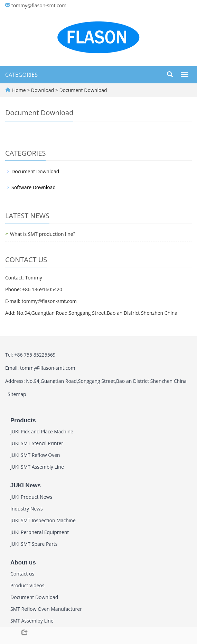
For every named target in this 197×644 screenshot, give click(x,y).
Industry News (27, 509)
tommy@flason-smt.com (39, 5)
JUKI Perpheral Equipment (40, 532)
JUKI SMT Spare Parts (34, 544)
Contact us (22, 574)
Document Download (83, 90)
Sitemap (17, 394)
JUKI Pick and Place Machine (42, 431)
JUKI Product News (31, 497)
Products (23, 420)
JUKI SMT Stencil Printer (37, 443)
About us (23, 563)
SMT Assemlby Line (32, 621)
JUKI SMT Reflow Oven (35, 455)
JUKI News (26, 485)
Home (19, 90)
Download (43, 90)
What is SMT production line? (43, 234)
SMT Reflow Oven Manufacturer (46, 609)
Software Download (34, 187)
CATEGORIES (21, 75)
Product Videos (27, 585)
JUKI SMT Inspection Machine (43, 520)
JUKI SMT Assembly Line (37, 467)
